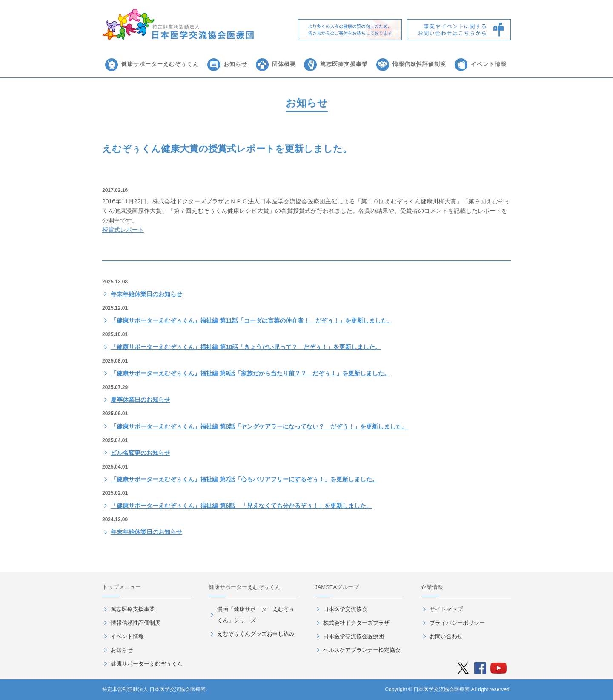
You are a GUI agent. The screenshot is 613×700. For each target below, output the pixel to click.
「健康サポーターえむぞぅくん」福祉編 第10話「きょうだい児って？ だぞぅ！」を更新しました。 (246, 347)
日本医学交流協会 (345, 609)
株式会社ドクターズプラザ (356, 623)
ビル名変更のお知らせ (140, 453)
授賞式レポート (123, 230)
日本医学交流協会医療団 (354, 636)
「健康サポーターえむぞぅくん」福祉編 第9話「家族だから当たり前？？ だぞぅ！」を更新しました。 (250, 373)
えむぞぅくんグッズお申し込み (256, 634)
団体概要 (284, 64)
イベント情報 (489, 64)
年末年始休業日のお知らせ (146, 294)
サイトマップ (446, 609)
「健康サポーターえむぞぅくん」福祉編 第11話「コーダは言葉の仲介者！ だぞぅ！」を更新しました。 (252, 320)
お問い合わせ (446, 636)
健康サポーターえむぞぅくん (160, 64)
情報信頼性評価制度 (419, 64)
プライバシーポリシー (457, 623)
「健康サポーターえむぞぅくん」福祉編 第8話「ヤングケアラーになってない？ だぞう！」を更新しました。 (259, 426)
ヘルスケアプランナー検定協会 (362, 650)
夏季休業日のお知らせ (140, 400)
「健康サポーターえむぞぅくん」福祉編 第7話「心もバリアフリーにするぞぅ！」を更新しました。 (244, 479)
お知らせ (235, 64)
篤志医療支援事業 (344, 64)
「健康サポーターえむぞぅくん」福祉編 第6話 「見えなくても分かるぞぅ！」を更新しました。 (241, 506)
